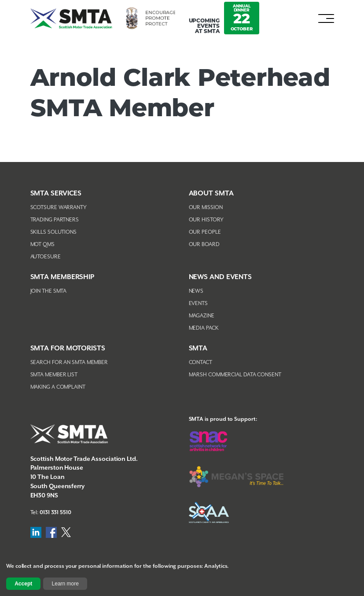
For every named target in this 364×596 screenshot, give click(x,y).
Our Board (204, 245)
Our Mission (206, 208)
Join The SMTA (49, 291)
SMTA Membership (63, 277)
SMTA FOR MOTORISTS (68, 348)
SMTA (198, 348)
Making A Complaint (58, 387)
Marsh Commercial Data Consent (235, 375)
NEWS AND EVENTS (221, 277)
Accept (23, 584)
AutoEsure (46, 257)
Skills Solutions (53, 232)
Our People (205, 232)
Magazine (202, 316)
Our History (206, 220)
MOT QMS (42, 245)
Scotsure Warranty (59, 208)
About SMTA (211, 193)
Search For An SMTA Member (69, 362)
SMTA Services (56, 193)
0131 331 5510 (55, 513)
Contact (200, 362)
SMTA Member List (54, 375)
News (196, 291)
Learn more (65, 584)
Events (198, 304)
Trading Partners (55, 220)
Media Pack (204, 328)
